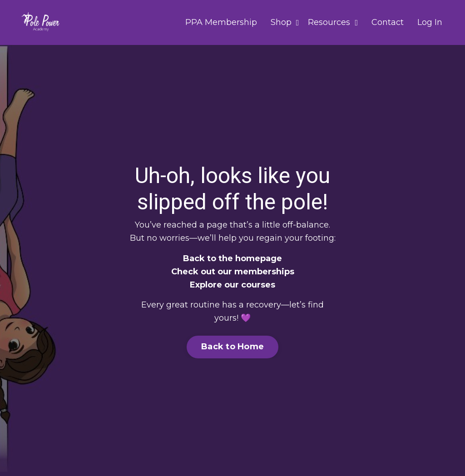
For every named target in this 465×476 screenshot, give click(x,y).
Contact (388, 22)
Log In (430, 22)
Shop (285, 22)
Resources (333, 22)
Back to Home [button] (232, 347)
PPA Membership (221, 22)
